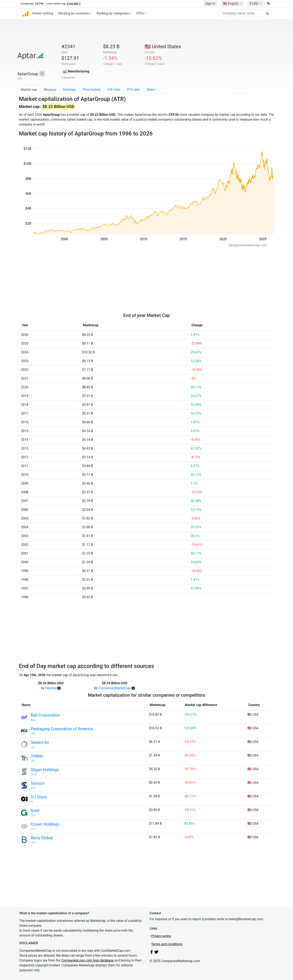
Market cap (29, 90)
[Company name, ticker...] (245, 13)
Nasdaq (51, 688)
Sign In (210, 4)
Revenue (50, 90)
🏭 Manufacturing (76, 71)
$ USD (254, 4)
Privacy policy (161, 936)
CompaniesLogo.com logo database (87, 960)
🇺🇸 (231, 4)
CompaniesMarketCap (115, 688)
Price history (92, 90)
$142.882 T (74, 4)
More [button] (150, 90)
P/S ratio (133, 90)
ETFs (140, 13)
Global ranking (43, 13)
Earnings (69, 90)
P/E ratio (114, 90)
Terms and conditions (167, 944)
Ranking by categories (113, 13)
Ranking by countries (74, 13)
